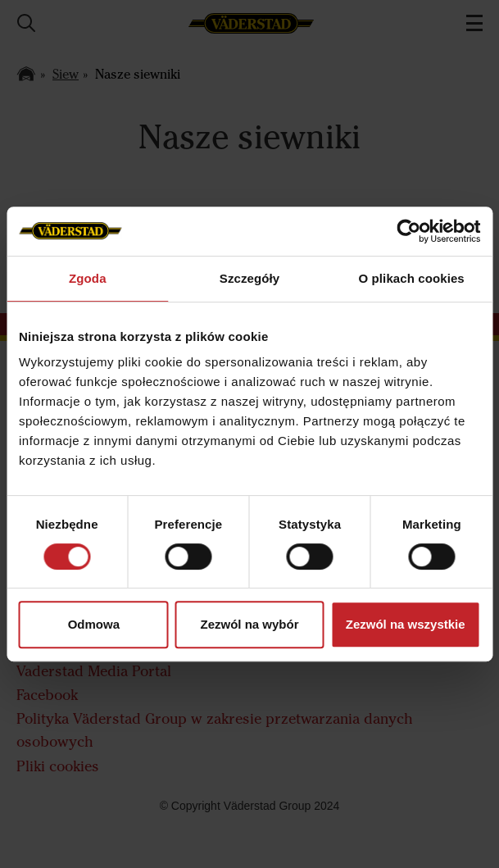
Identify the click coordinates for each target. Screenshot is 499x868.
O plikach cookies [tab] (412, 278)
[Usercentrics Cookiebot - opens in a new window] (408, 231)
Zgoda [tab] (88, 278)
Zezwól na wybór (249, 624)
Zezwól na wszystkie (406, 624)
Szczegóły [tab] (249, 278)
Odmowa (94, 624)
